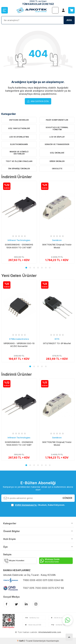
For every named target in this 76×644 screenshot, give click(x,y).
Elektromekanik (19, 144)
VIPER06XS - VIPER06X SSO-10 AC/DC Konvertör (19, 345)
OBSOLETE (57, 169)
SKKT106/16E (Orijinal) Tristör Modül (57, 246)
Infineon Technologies (19, 240)
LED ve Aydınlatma (19, 137)
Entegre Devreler (19, 120)
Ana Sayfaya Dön (38, 101)
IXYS (57, 339)
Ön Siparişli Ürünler (19, 169)
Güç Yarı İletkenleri (19, 128)
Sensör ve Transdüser (57, 144)
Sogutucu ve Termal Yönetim (57, 128)
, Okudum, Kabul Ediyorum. (38, 505)
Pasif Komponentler (57, 120)
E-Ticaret (28, 641)
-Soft (20, 641)
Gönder (67, 498)
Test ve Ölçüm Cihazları (19, 161)
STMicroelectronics (19, 339)
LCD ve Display (57, 137)
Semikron (57, 240)
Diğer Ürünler (57, 161)
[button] (26, 268)
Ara (69, 20)
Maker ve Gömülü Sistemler (19, 153)
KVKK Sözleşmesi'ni (26, 505)
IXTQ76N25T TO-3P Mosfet (57, 343)
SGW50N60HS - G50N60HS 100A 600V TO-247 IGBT (19, 246)
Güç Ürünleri (57, 153)
